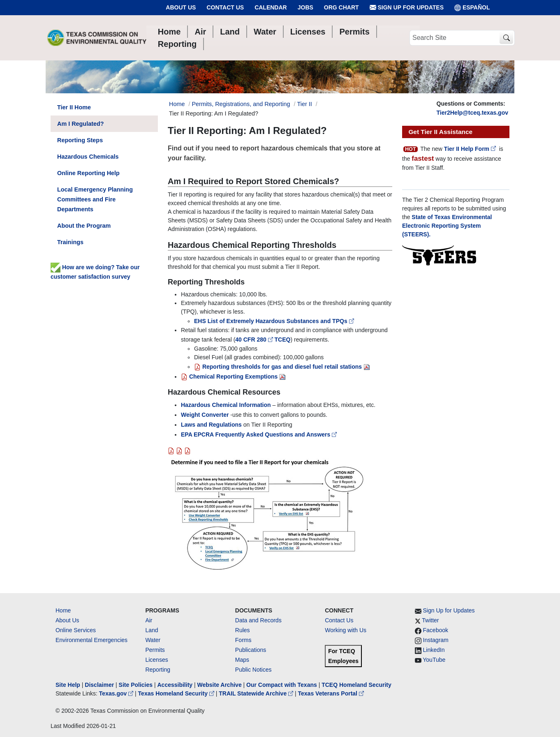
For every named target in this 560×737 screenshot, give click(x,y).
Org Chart (341, 7)
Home (63, 610)
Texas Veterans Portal (331, 693)
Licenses (156, 660)
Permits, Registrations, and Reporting (241, 104)
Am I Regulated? (81, 124)
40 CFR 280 (255, 340)
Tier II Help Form (471, 149)
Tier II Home (74, 107)
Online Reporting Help (88, 173)
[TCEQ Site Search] (506, 38)
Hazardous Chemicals (88, 157)
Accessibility (176, 685)
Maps (242, 660)
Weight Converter (205, 415)
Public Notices (253, 670)
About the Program (84, 226)
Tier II (305, 104)
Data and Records (258, 620)
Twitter (430, 620)
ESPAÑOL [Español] (472, 8)
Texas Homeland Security (177, 693)
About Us (181, 7)
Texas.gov (117, 693)
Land (152, 630)
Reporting (158, 670)
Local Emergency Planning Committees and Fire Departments (95, 199)
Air (149, 620)
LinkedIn (434, 650)
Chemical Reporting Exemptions (229, 377)
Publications (251, 650)
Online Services (76, 630)
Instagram (436, 640)
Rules (243, 630)
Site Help (68, 685)
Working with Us (346, 630)
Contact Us (225, 7)
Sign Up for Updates (407, 8)
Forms (243, 640)
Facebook (436, 630)
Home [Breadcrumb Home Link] (177, 104)
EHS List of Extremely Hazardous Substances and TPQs (275, 321)
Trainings (70, 242)
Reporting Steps (80, 140)
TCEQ (283, 340)
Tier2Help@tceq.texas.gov (472, 113)
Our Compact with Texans (282, 685)
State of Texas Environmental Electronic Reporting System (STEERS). (447, 226)
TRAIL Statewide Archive (257, 693)
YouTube (434, 660)
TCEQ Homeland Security (356, 685)
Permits (155, 650)
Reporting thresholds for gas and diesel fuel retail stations (278, 367)
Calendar (271, 7)
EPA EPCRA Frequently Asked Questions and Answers (259, 434)
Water (153, 640)
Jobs (305, 7)
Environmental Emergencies (91, 640)
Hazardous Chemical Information (226, 405)
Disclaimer (99, 685)
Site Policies (136, 685)
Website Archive (220, 685)
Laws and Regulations (211, 425)
